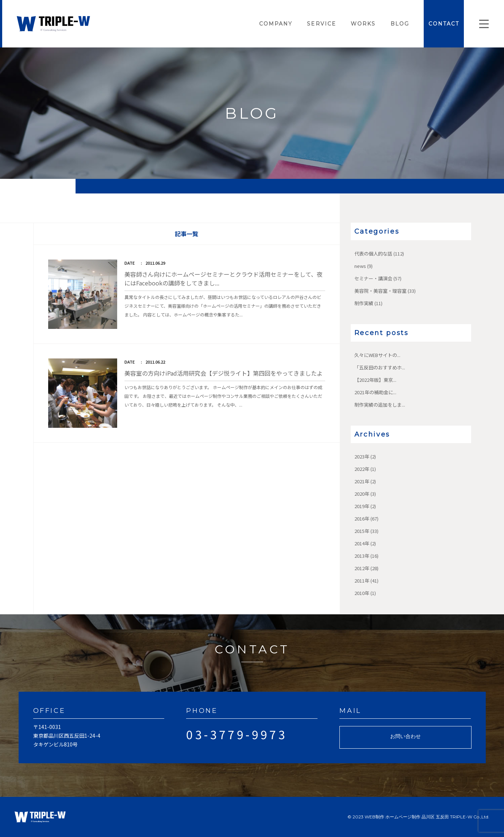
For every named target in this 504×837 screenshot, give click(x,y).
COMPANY (276, 24)
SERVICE (322, 24)
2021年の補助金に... (375, 392)
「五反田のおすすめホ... (380, 367)
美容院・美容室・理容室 (380, 291)
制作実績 (364, 303)
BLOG (400, 24)
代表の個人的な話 (373, 254)
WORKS (363, 24)
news (360, 266)
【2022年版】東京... (375, 380)
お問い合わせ (405, 736)
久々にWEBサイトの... (377, 355)
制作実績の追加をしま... (380, 405)
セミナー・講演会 (373, 278)
